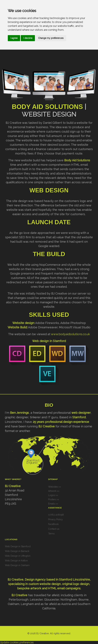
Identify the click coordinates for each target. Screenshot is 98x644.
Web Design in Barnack (17, 551)
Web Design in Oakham (17, 565)
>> (60, 487)
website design (50, 584)
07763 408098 (56, 515)
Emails (52, 504)
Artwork (52, 491)
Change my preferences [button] (51, 38)
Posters (52, 499)
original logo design (76, 584)
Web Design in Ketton (16, 561)
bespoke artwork (29, 588)
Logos (52, 495)
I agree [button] (14, 38)
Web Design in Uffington (18, 556)
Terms (51, 534)
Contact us (54, 529)
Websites (53, 487)
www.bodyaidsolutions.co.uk (70, 334)
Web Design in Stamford (18, 546)
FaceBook (53, 524)
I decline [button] (28, 38)
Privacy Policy (55, 519)
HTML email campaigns (64, 588)
